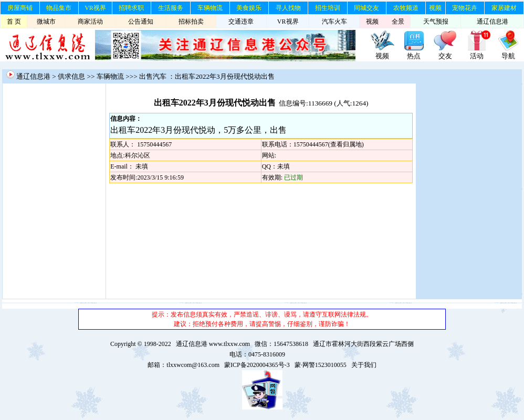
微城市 (46, 22)
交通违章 (241, 22)
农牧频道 (406, 8)
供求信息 (71, 76)
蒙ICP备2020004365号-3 (257, 365)
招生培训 (328, 8)
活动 (477, 56)
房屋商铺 (20, 8)
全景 (398, 22)
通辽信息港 (492, 22)
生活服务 (171, 8)
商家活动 (90, 22)
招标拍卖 (191, 22)
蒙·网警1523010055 (321, 365)
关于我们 (364, 365)
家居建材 (504, 8)
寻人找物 (288, 8)
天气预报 (436, 22)
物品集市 (59, 8)
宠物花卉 (465, 8)
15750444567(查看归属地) (329, 144)
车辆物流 (210, 8)
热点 (414, 56)
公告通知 (141, 22)
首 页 (14, 22)
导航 (508, 56)
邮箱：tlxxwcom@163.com (184, 365)
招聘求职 (131, 8)
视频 (435, 8)
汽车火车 (334, 22)
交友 (445, 56)
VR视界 (95, 8)
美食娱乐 (249, 8)
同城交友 (366, 8)
